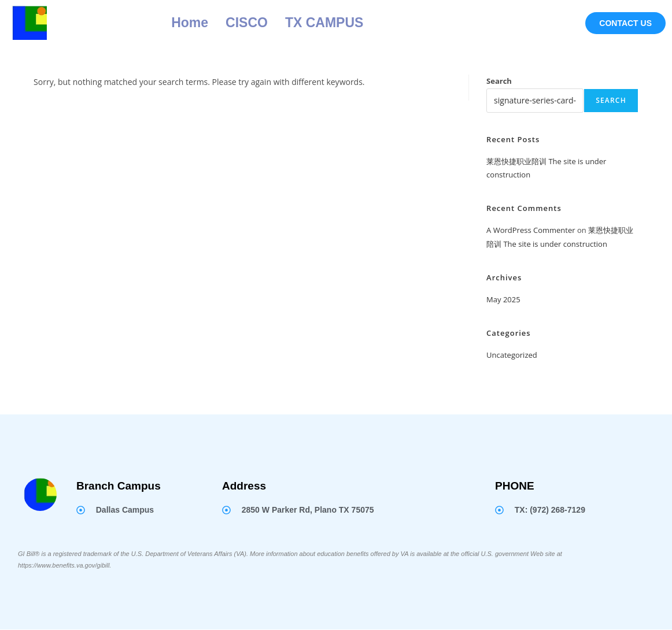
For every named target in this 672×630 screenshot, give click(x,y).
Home (190, 23)
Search (499, 81)
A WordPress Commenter (531, 230)
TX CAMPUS (324, 23)
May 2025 (503, 299)
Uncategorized (512, 355)
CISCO (247, 23)
